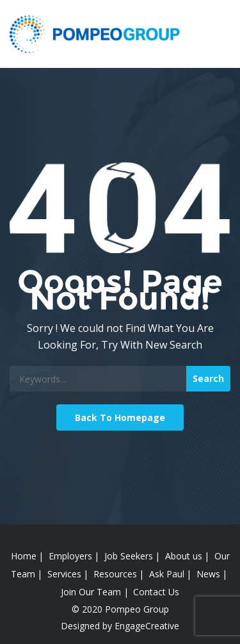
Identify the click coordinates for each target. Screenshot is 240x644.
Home (24, 556)
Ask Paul (167, 574)
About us (184, 556)
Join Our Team (91, 592)
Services (64, 574)
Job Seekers (129, 556)
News (208, 574)
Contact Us (156, 592)
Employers (70, 556)
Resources (115, 574)
